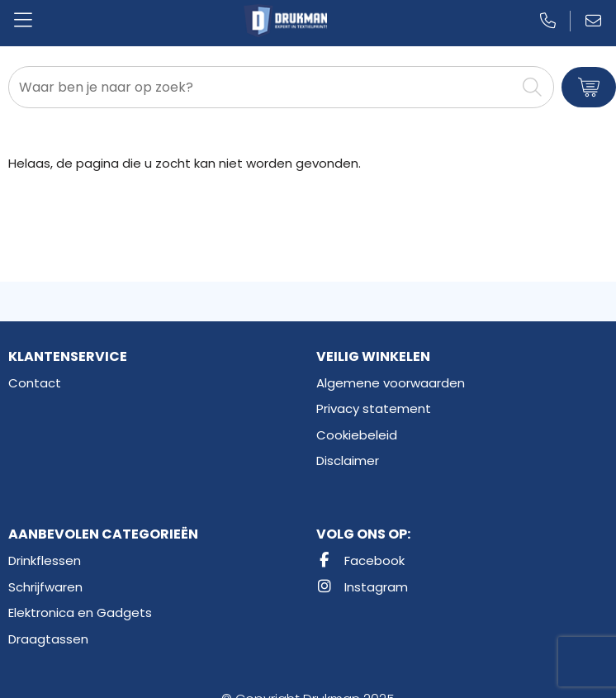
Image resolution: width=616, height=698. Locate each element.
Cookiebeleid (357, 435)
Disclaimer (348, 461)
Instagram (362, 587)
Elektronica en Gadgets (80, 613)
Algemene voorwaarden (391, 383)
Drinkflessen (45, 560)
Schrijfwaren (45, 587)
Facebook (360, 560)
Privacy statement (374, 408)
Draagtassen (48, 639)
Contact (35, 383)
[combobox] (262, 87)
